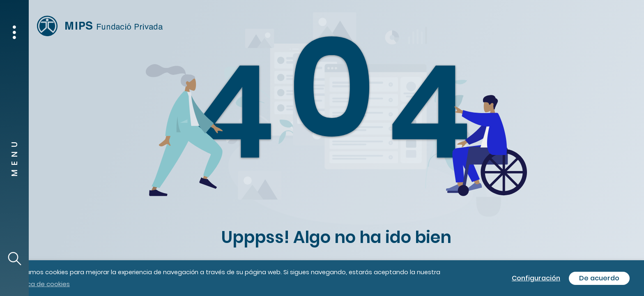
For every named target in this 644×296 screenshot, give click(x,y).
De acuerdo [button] (599, 278)
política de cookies (41, 284)
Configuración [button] (536, 278)
